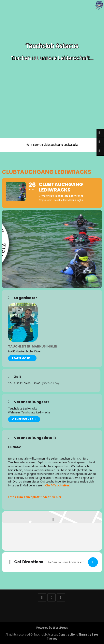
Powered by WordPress (52, 628)
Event (37, 145)
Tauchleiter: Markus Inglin (33, 346)
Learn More (22, 358)
